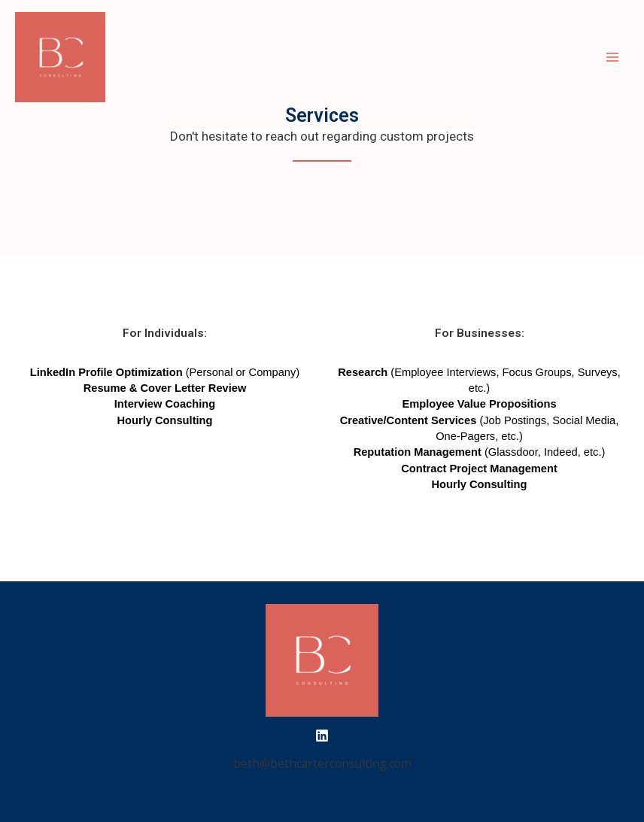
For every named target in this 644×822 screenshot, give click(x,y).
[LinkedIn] (322, 736)
